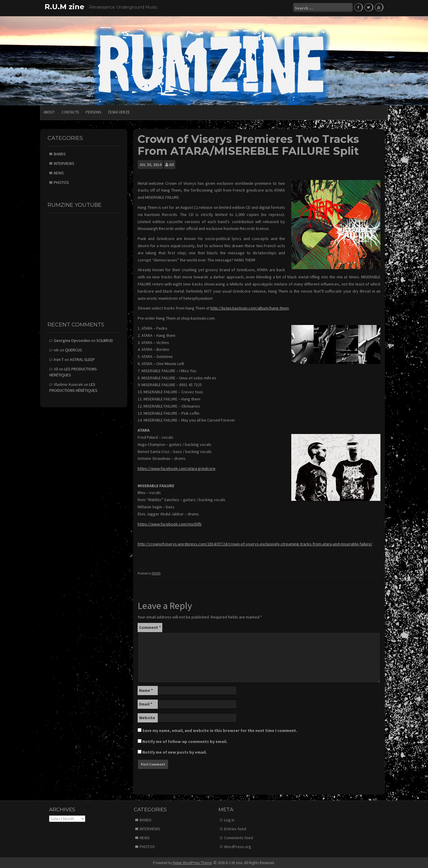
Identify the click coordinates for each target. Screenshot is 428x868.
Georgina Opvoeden (72, 340)
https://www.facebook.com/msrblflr (170, 523)
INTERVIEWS (64, 162)
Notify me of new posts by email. (175, 751)
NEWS (156, 572)
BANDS (60, 153)
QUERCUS (74, 349)
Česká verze (119, 111)
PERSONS (93, 111)
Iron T (59, 359)
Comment (150, 626)
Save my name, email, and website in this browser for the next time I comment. (220, 730)
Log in (229, 819)
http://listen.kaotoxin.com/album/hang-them (250, 307)
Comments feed (239, 837)
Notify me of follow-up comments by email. (185, 741)
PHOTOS (61, 182)
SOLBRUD (105, 340)
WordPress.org (238, 846)
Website (147, 717)
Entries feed (235, 828)
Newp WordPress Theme (192, 862)
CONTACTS (70, 111)
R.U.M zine (64, 7)
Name (146, 689)
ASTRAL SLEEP (82, 359)
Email (146, 703)
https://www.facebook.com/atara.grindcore (177, 468)
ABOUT (49, 111)
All (171, 164)
